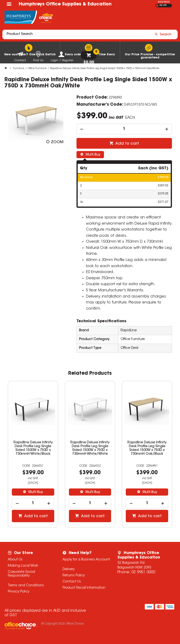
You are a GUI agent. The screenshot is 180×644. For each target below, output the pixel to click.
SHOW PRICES (164, 2)
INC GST (163, 5)
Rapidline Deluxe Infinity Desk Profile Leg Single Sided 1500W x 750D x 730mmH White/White (90, 448)
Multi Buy (92, 155)
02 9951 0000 (143, 572)
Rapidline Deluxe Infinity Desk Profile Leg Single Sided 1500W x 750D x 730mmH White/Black (33, 448)
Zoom (57, 142)
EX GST (157, 6)
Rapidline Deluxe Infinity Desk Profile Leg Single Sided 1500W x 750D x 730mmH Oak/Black (147, 448)
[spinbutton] (124, 129)
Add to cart (127, 144)
